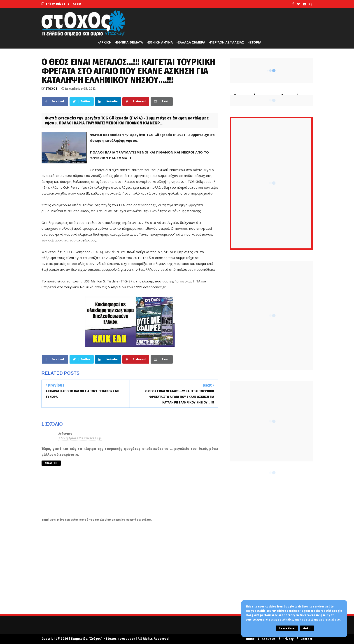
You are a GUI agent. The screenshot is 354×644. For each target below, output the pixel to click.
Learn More (287, 628)
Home (250, 639)
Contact (306, 639)
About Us (269, 639)
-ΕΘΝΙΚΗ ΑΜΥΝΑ (160, 42)
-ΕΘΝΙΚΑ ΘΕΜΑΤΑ (129, 42)
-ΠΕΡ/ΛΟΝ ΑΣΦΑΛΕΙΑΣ (227, 42)
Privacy (288, 639)
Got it (307, 628)
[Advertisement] (177, 573)
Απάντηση (51, 463)
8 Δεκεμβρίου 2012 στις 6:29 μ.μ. (80, 438)
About (77, 4)
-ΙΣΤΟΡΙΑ (255, 42)
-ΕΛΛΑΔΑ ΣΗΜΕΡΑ (191, 42)
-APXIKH (105, 42)
